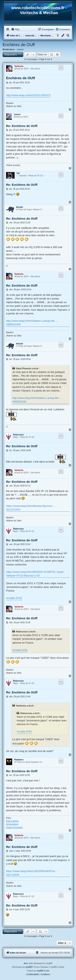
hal (18, 173)
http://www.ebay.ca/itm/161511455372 (28, 95)
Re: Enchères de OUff (22, 126)
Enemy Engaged (14, 827)
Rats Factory (12, 821)
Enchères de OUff (19, 45)
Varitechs (19, 66)
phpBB (29, 967)
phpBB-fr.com (43, 971)
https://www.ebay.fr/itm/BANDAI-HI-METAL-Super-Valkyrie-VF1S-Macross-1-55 (35, 574)
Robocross (18, 435)
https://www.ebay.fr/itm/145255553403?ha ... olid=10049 (32, 873)
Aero (26, 963)
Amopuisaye (12, 824)
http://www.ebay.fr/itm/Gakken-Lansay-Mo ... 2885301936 (32, 323)
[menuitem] (15, 29)
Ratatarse (19, 760)
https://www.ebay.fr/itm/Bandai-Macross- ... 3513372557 (31, 508)
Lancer (20, 49)
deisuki (19, 207)
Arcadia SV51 (14, 598)
